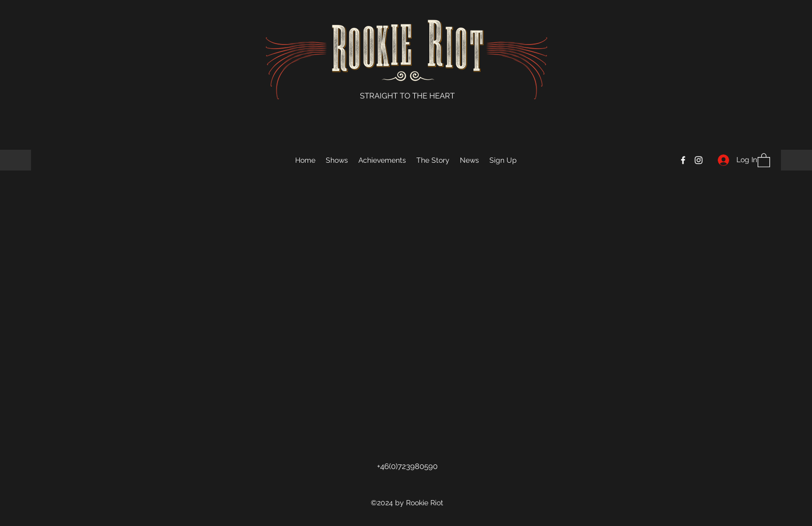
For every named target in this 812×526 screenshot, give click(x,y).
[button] (764, 160)
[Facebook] (683, 160)
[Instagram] (699, 160)
